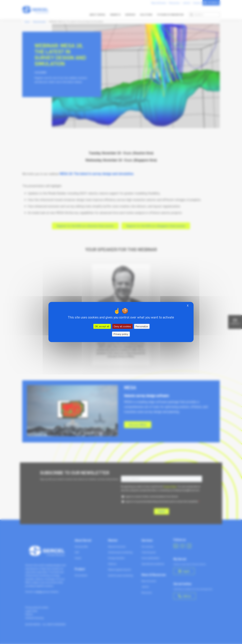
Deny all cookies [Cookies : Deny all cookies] (122, 326)
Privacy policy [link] (121, 334)
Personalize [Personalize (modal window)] (142, 326)
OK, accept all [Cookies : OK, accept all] (102, 326)
